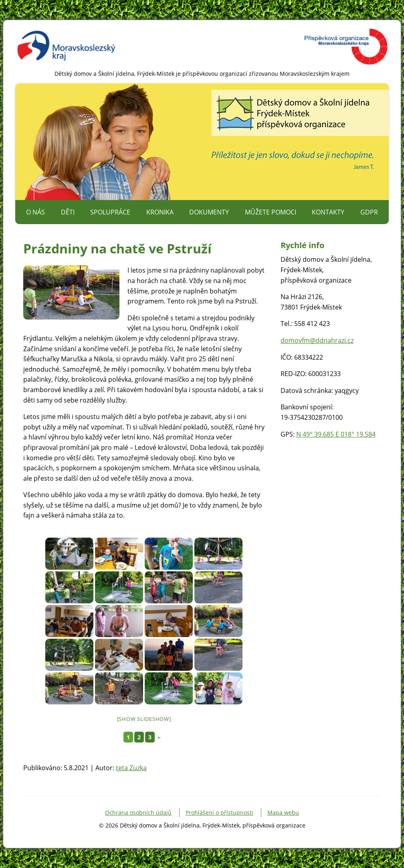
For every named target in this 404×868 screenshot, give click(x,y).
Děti (68, 212)
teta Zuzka (131, 768)
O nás (35, 212)
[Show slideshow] (144, 719)
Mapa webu (283, 812)
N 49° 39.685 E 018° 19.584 (336, 434)
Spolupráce (110, 212)
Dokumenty (209, 212)
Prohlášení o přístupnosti (219, 812)
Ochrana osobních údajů (138, 812)
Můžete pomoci (271, 212)
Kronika (160, 212)
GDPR (369, 212)
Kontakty (328, 212)
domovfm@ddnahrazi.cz (317, 340)
